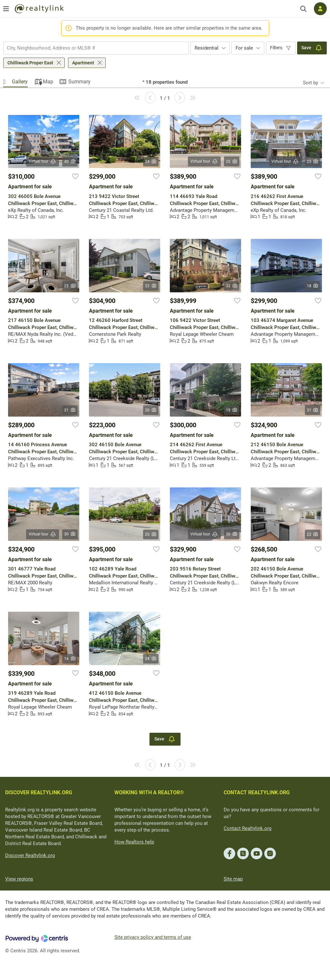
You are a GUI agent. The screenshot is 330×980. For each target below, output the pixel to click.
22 (151, 286)
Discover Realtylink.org (30, 855)
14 (70, 659)
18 (313, 286)
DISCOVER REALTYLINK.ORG (39, 792)
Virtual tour (43, 161)
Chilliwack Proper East (30, 63)
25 (232, 162)
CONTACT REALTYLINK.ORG (257, 792)
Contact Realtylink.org (247, 828)
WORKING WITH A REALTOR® (149, 792)
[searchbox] (92, 48)
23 (313, 162)
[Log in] (320, 9)
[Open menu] (6, 9)
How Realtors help (134, 842)
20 (151, 410)
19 (232, 410)
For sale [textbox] (244, 48)
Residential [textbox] (207, 48)
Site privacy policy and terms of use (153, 937)
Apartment (83, 63)
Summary (79, 82)
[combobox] (96, 48)
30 (70, 534)
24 (151, 162)
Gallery (20, 82)
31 (70, 410)
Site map (233, 879)
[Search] (303, 9)
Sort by (311, 83)
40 (70, 162)
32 (232, 286)
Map (48, 82)
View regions (19, 879)
